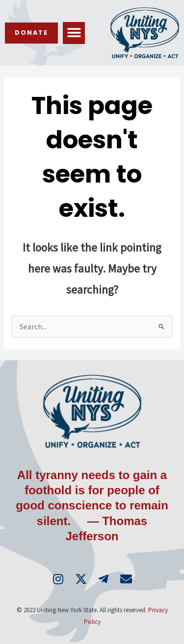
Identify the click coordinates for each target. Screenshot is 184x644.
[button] (74, 33)
